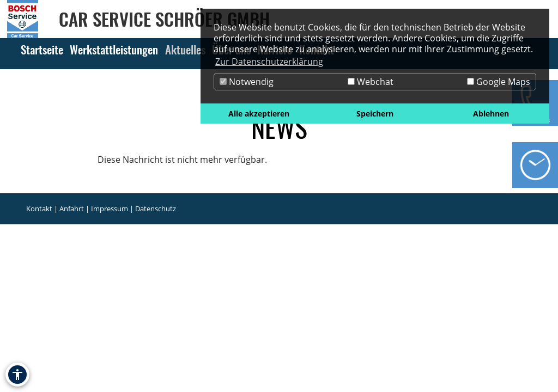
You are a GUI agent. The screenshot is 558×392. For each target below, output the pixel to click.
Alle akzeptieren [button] (259, 114)
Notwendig (247, 82)
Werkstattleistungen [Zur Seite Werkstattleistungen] (114, 49)
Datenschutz (156, 209)
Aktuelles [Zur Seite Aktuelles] (185, 49)
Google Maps (499, 82)
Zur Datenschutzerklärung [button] (269, 62)
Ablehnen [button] (491, 114)
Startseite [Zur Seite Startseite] (42, 49)
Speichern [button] (375, 114)
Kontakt (39, 209)
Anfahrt (72, 209)
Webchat (371, 82)
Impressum (110, 209)
